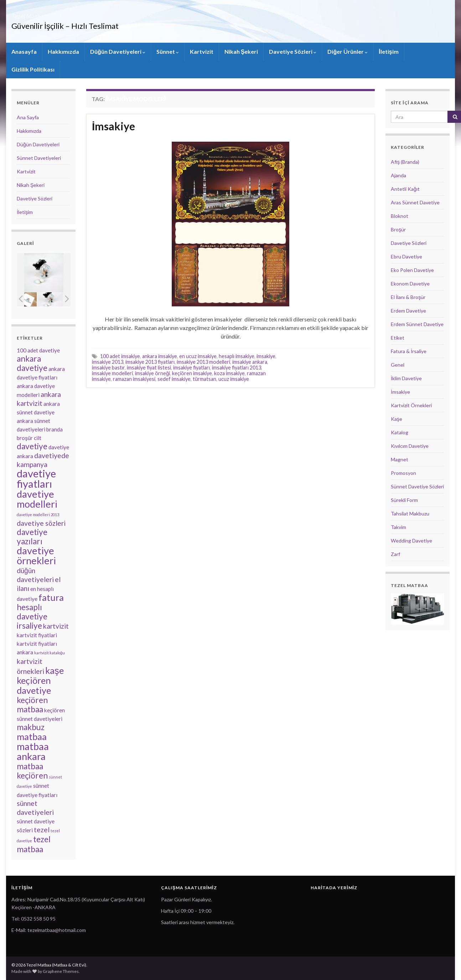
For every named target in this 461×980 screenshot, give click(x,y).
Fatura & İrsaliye (409, 351)
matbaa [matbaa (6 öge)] (32, 737)
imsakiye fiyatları (191, 368)
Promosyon (403, 473)
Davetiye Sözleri (293, 51)
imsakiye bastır (108, 368)
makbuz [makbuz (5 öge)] (31, 727)
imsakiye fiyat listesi (149, 368)
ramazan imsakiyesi (134, 379)
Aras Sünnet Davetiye (415, 202)
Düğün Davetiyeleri (118, 51)
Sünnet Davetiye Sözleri (417, 486)
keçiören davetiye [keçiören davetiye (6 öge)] (34, 685)
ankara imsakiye (160, 356)
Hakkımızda (63, 51)
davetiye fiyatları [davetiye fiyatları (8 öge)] (36, 478)
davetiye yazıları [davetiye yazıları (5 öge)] (32, 537)
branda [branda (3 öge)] (55, 429)
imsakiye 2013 (108, 362)
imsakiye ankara (250, 362)
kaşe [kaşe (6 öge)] (55, 670)
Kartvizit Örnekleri (411, 405)
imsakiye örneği (152, 373)
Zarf (395, 554)
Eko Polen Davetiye (412, 270)
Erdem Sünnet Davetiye (417, 324)
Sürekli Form (404, 500)
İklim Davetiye (406, 378)
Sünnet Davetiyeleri (39, 158)
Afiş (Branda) (405, 162)
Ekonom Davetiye (410, 284)
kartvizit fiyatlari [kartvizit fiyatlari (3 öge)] (37, 635)
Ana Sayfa (28, 117)
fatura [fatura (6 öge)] (51, 597)
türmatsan (204, 379)
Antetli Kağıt (405, 189)
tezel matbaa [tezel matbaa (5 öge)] (34, 844)
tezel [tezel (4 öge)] (42, 830)
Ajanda (398, 175)
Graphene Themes (61, 971)
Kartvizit (202, 51)
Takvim (398, 527)
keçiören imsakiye (192, 373)
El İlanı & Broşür (408, 297)
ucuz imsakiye (234, 379)
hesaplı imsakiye (237, 356)
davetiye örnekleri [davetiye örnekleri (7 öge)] (36, 555)
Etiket (398, 338)
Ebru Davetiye (406, 256)
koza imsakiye (229, 373)
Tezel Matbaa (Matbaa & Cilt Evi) (86, 14)
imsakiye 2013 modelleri (203, 362)
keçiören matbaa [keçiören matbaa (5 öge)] (32, 705)
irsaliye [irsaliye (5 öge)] (29, 626)
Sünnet (168, 51)
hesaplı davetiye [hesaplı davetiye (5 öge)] (32, 612)
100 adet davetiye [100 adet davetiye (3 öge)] (38, 350)
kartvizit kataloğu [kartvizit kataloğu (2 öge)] (50, 653)
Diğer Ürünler (348, 51)
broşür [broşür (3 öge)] (25, 438)
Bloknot (400, 216)
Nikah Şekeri (241, 51)
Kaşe (397, 419)
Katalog (400, 432)
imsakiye (266, 356)
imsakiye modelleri (112, 373)
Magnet (400, 459)
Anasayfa (24, 51)
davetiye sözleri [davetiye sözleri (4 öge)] (41, 523)
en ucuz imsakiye (198, 356)
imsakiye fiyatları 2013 (237, 368)
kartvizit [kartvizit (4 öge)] (56, 626)
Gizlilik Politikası (33, 69)
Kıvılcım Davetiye (410, 446)
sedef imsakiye (174, 379)
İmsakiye (113, 126)
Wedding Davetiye (411, 541)
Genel (398, 365)
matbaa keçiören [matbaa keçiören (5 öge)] (32, 771)
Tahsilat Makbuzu (410, 513)
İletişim (389, 51)
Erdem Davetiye (408, 311)
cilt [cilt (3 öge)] (38, 438)
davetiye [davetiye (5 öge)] (32, 446)
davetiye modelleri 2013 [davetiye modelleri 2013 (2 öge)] (38, 515)
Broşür (398, 229)
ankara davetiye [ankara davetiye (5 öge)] (32, 363)
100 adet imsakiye (120, 356)
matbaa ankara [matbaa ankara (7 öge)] (33, 751)
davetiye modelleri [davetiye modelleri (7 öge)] (37, 499)
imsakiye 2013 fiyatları (150, 362)
